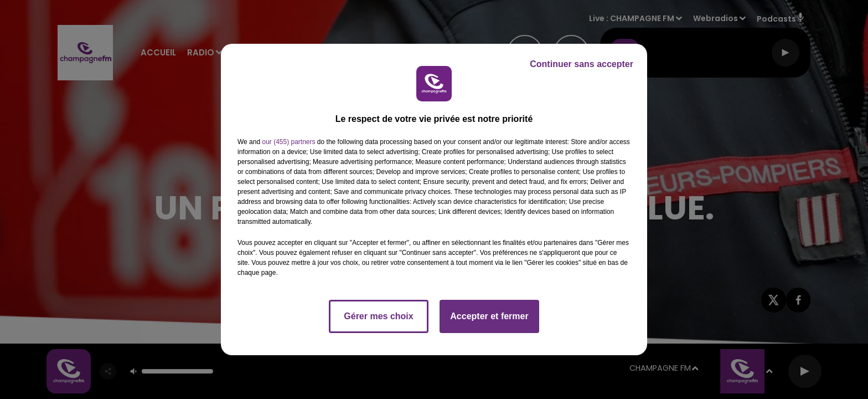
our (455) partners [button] (288, 142)
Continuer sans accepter (582, 64)
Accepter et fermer (489, 316)
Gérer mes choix (378, 316)
